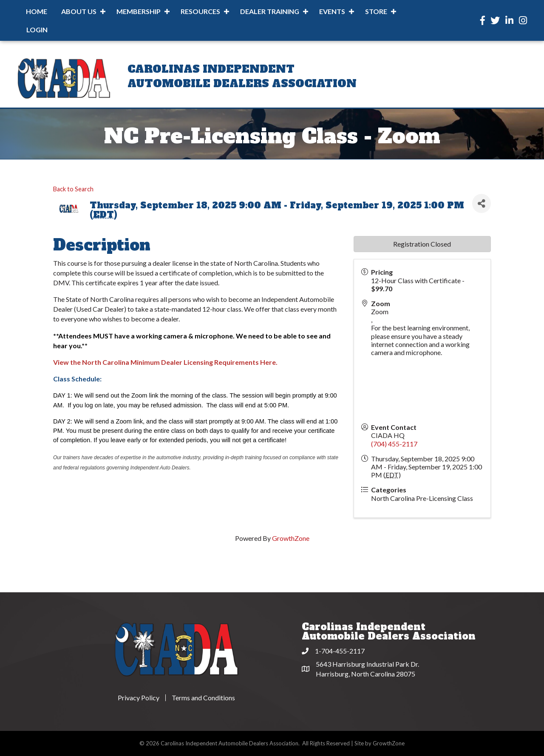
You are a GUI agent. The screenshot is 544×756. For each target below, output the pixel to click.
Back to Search (73, 189)
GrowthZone (291, 538)
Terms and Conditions (203, 698)
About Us (79, 11)
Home (37, 11)
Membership (139, 11)
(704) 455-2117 (394, 444)
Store (376, 11)
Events (332, 11)
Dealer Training (270, 11)
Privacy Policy (139, 698)
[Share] (482, 203)
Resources (200, 11)
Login (37, 30)
